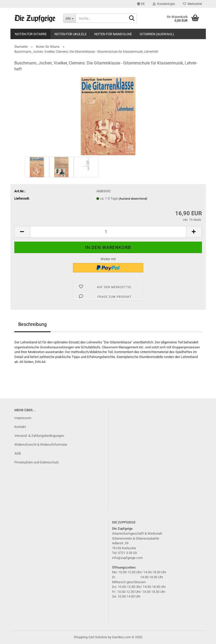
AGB (18, 453)
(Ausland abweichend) (133, 199)
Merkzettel (192, 4)
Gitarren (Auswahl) (157, 34)
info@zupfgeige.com (127, 558)
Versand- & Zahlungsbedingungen (39, 436)
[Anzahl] (108, 232)
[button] (141, 4)
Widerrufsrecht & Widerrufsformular (41, 445)
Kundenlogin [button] (164, 4)
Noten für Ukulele (70, 34)
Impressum (23, 418)
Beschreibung (32, 324)
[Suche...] (69, 18)
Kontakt (20, 427)
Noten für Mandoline (113, 34)
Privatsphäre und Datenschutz (36, 462)
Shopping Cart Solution (90, 637)
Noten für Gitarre (31, 34)
